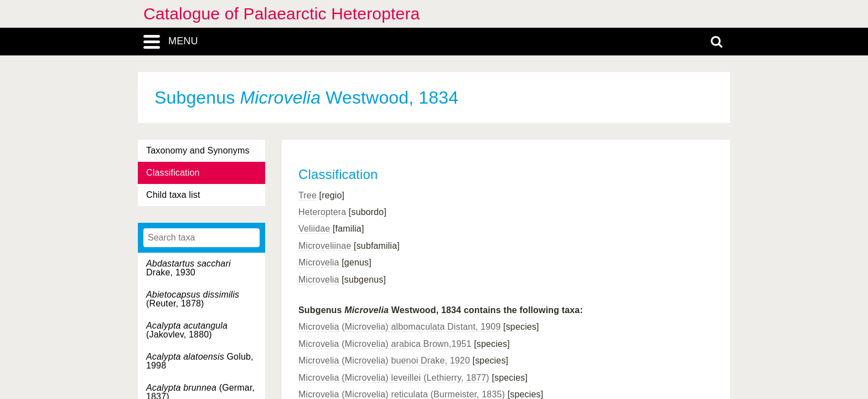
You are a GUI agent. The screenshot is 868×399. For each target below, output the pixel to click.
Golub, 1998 (200, 361)
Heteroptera (322, 212)
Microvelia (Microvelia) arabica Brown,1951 (385, 344)
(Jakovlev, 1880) (187, 330)
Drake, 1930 (188, 268)
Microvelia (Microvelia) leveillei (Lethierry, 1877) (394, 378)
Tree (308, 195)
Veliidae (314, 229)
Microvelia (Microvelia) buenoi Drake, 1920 (384, 360)
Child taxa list (173, 195)
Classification (173, 173)
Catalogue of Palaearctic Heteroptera (281, 14)
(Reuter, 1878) (193, 299)
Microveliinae (325, 246)
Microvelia (319, 262)
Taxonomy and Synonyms (198, 150)
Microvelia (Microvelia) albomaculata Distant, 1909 (399, 327)
